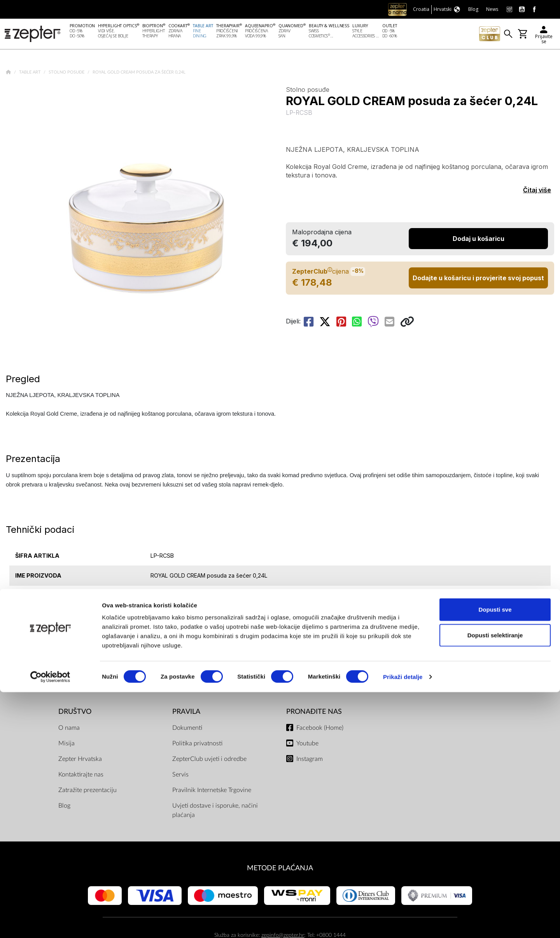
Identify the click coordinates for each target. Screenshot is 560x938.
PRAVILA (186, 713)
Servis (180, 776)
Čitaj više (537, 191)
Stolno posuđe (67, 74)
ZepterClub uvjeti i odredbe (209, 761)
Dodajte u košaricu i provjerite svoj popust (478, 279)
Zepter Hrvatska (80, 761)
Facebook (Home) (320, 729)
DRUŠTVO (75, 713)
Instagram (310, 761)
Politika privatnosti (197, 745)
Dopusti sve (495, 855)
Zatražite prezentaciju (87, 792)
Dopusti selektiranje (495, 881)
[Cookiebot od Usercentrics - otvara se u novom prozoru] (50, 923)
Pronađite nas (314, 713)
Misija (66, 745)
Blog (64, 807)
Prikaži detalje (403, 923)
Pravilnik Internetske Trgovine (212, 792)
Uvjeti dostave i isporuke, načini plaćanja (215, 812)
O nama (69, 729)
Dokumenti (187, 729)
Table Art (31, 74)
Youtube (307, 745)
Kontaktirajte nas (81, 776)
